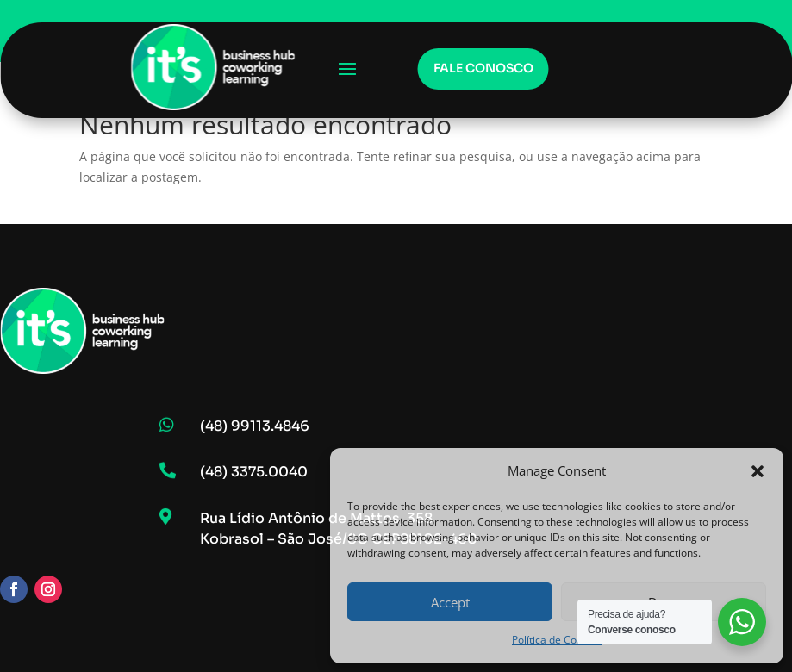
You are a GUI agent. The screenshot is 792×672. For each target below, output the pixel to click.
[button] (758, 471)
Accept (450, 602)
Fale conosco (483, 68)
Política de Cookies (557, 640)
